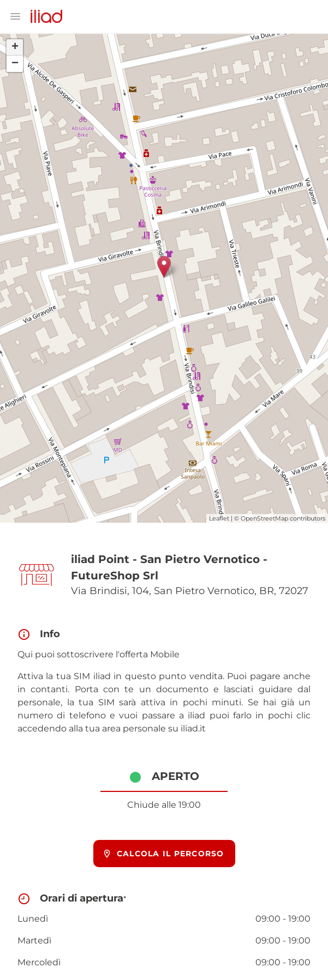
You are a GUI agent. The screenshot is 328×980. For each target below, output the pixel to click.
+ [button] (15, 47)
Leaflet (219, 518)
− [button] (15, 64)
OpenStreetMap (264, 518)
